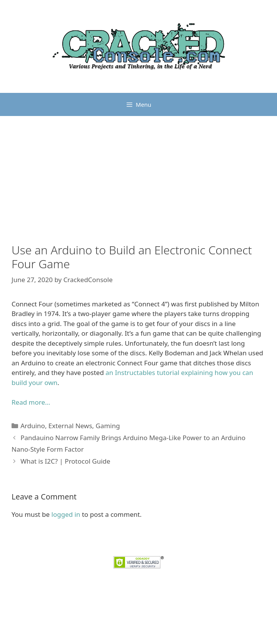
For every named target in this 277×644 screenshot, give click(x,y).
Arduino (33, 426)
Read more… (31, 402)
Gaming (108, 426)
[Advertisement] (138, 185)
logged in (66, 514)
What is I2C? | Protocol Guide (65, 461)
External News (70, 426)
